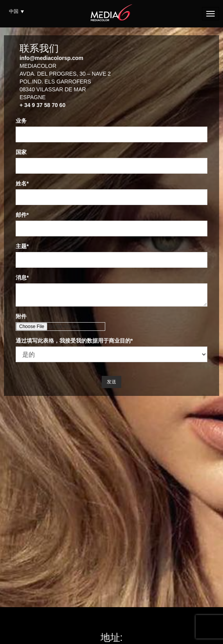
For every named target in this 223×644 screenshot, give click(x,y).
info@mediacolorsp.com (51, 58)
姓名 (21, 183)
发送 (111, 382)
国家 (21, 152)
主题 (21, 246)
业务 (21, 121)
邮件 (21, 215)
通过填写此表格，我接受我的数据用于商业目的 (73, 341)
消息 (21, 278)
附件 (21, 316)
